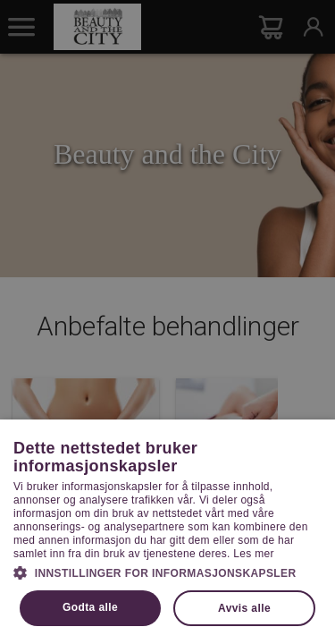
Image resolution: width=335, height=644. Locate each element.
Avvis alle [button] (244, 608)
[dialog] (167, 322)
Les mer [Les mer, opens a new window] (253, 554)
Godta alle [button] (90, 607)
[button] (167, 572)
